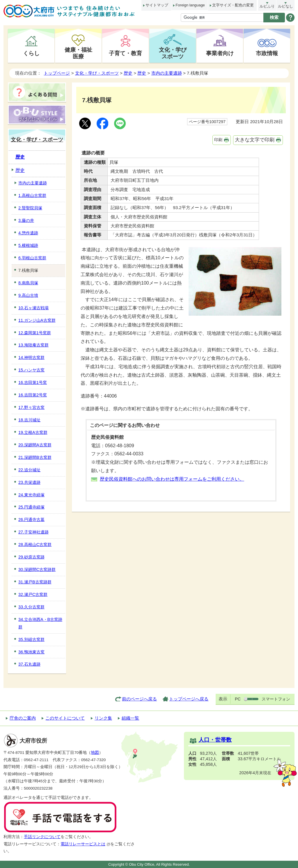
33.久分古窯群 (31, 607)
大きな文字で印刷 (255, 140)
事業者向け (220, 53)
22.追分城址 (29, 470)
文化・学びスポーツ (173, 53)
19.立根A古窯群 (33, 432)
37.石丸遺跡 (29, 664)
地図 (95, 753)
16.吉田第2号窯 (33, 395)
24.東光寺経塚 (31, 495)
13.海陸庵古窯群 (33, 345)
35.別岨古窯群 (31, 639)
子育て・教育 (125, 53)
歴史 (128, 73)
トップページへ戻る (189, 699)
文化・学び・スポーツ (97, 73)
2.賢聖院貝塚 (30, 208)
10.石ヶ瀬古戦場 (33, 308)
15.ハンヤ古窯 (31, 370)
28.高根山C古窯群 (35, 544)
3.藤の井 (26, 220)
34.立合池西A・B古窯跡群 (40, 623)
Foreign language (190, 5)
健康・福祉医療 (78, 53)
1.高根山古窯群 (32, 195)
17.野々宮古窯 (31, 407)
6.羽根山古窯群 (32, 258)
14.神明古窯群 (31, 357)
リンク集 (103, 718)
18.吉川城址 (29, 420)
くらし (31, 53)
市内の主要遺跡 (167, 73)
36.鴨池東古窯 (31, 652)
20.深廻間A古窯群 (35, 445)
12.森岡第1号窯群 (35, 333)
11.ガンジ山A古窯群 (37, 320)
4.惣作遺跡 (28, 233)
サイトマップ (157, 5)
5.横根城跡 (28, 245)
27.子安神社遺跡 (33, 532)
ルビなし (285, 6)
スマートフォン (276, 699)
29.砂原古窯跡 (31, 557)
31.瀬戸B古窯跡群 (35, 582)
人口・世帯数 (215, 740)
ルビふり (267, 6)
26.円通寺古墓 (31, 520)
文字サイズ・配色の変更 (233, 5)
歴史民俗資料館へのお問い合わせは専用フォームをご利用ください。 (172, 479)
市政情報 (267, 53)
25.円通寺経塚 (31, 507)
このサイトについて (65, 718)
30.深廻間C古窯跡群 (37, 569)
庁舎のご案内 (23, 718)
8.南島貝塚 (28, 283)
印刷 (218, 140)
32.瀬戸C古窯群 (33, 594)
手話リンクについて (42, 837)
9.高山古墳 (28, 295)
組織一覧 (130, 718)
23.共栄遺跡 (29, 482)
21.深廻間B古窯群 (35, 457)
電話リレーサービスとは (85, 844)
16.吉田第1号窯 (33, 382)
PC (238, 699)
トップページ (57, 73)
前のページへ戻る (139, 699)
